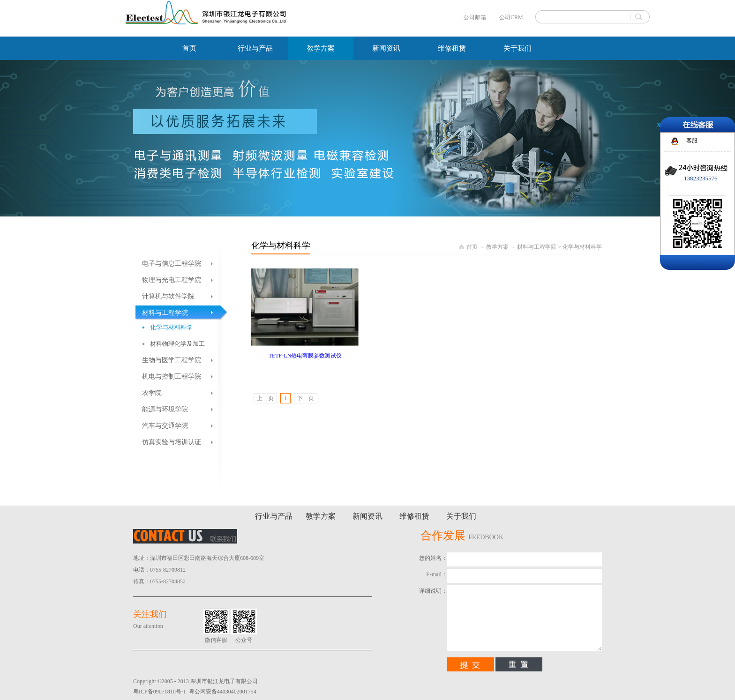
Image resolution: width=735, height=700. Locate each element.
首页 (189, 48)
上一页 (265, 398)
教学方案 (497, 247)
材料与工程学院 (537, 247)
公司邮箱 (475, 17)
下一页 (306, 398)
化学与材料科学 (582, 247)
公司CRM (511, 17)
